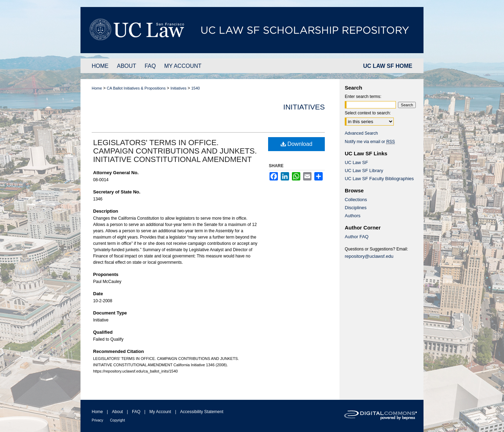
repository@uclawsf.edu (369, 256)
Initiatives (178, 88)
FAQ (136, 412)
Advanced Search (361, 133)
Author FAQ (357, 237)
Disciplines (356, 208)
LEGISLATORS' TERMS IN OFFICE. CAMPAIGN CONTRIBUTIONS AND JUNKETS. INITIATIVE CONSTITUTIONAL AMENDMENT (175, 151)
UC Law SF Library (364, 171)
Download (297, 144)
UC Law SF (356, 162)
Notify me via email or (370, 142)
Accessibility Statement (202, 412)
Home (97, 88)
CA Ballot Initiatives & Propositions (136, 88)
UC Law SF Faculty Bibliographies (379, 179)
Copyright (117, 420)
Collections (356, 200)
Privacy (97, 420)
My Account (160, 412)
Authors (353, 216)
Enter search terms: (363, 97)
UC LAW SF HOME (388, 66)
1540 (195, 88)
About (117, 412)
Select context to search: (368, 113)
